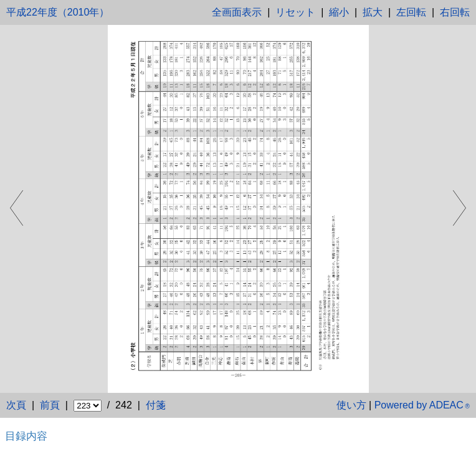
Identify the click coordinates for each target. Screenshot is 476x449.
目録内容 (26, 436)
